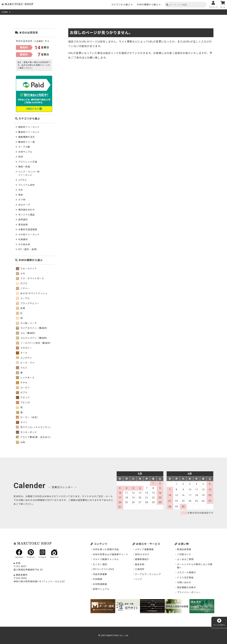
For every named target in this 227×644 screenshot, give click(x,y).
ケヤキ (22, 383)
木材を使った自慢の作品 (106, 549)
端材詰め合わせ (27, 210)
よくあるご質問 (185, 559)
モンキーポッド (26, 432)
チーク (22, 353)
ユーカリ (23, 388)
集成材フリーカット (29, 132)
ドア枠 (22, 200)
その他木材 (24, 244)
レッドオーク (25, 378)
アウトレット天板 (28, 162)
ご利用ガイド (184, 554)
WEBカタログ (142, 554)
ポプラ (22, 284)
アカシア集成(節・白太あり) (33, 437)
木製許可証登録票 (28, 230)
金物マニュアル (101, 589)
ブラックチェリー (28, 303)
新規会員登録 (184, 549)
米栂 (20, 308)
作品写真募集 (100, 574)
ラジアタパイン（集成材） (32, 328)
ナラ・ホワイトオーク (30, 278)
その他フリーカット (29, 235)
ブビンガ (23, 403)
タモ (20, 274)
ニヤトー (23, 288)
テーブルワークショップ (148, 574)
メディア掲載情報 (144, 549)
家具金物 (23, 225)
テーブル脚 (24, 147)
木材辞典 (98, 579)
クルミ (22, 368)
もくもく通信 (100, 564)
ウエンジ (23, 397)
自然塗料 (23, 220)
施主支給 (140, 564)
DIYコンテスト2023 (103, 569)
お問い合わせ (184, 582)
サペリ (22, 422)
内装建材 (23, 239)
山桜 (20, 442)
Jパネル (23, 180)
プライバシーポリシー (189, 592)
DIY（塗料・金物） (28, 249)
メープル (23, 298)
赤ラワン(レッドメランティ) (33, 427)
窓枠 (21, 195)
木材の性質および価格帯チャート (111, 554)
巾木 (21, 190)
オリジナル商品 (27, 215)
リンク (138, 579)
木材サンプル (25, 152)
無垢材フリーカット (29, 127)
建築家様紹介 (142, 559)
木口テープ (24, 205)
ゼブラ (22, 393)
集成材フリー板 (27, 142)
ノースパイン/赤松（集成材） (34, 343)
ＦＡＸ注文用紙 (185, 578)
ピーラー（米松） (28, 417)
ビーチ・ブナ (25, 363)
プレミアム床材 (26, 185)
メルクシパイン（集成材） (32, 338)
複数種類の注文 (27, 137)
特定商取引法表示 (186, 587)
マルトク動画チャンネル (106, 559)
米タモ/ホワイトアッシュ (32, 293)
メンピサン (24, 358)
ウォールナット (26, 269)
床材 (21, 157)
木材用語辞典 (100, 584)
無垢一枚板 (24, 167)
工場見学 (140, 569)
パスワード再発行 (186, 573)
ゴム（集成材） (26, 333)
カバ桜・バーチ (26, 323)
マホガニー (24, 348)
